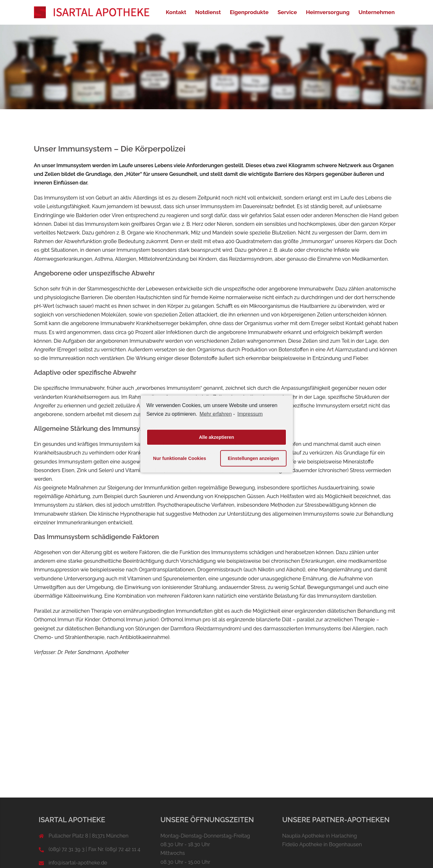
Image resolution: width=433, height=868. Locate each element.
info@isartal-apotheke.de (78, 863)
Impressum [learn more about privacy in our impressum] (250, 414)
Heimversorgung (328, 12)
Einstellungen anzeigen (254, 458)
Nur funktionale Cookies (180, 458)
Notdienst (208, 12)
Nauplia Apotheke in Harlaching (320, 836)
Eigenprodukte (249, 12)
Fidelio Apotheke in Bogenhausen (322, 844)
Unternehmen (377, 12)
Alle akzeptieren (217, 437)
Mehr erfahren (216, 414)
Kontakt (176, 12)
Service (287, 12)
